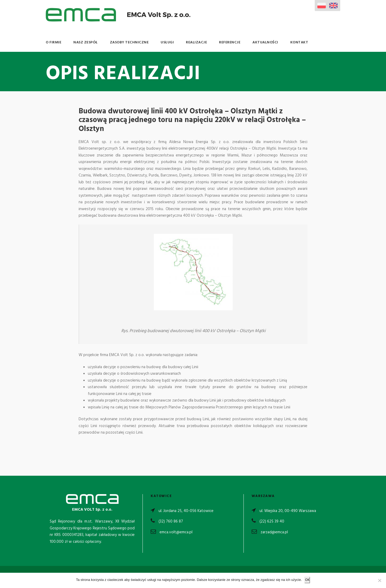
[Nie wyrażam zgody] (379, 580)
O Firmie (54, 42)
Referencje (230, 42)
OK (307, 580)
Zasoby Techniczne (129, 42)
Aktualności (265, 42)
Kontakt (299, 42)
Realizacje (196, 42)
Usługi (167, 42)
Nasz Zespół (86, 42)
